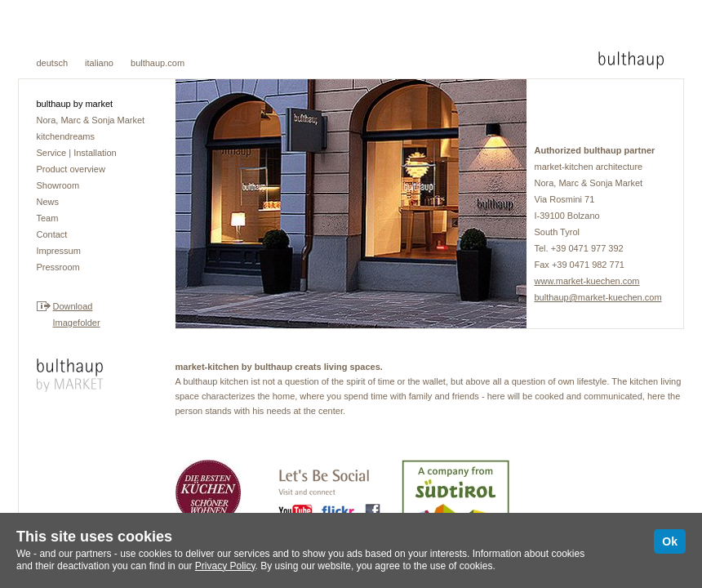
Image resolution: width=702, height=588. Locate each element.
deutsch (53, 63)
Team (48, 218)
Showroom (58, 185)
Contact (52, 234)
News (48, 202)
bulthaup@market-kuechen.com (598, 297)
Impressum (59, 251)
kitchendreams (66, 136)
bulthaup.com (158, 63)
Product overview (71, 169)
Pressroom (58, 267)
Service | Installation (77, 153)
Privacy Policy (225, 566)
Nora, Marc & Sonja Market (91, 120)
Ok (670, 541)
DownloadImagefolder (77, 314)
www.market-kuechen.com (587, 281)
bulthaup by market (75, 104)
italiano (99, 63)
